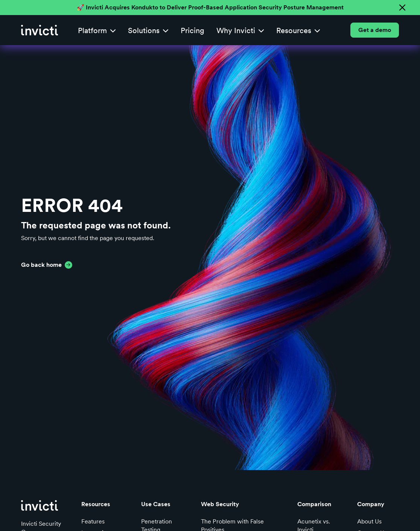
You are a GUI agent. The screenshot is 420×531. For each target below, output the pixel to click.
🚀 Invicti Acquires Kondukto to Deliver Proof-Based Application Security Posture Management (210, 7)
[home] (40, 30)
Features (93, 521)
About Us (369, 521)
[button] (97, 30)
